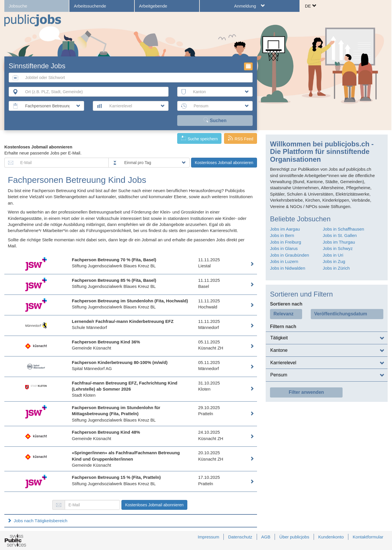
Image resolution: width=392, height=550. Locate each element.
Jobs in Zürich (336, 268)
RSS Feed (241, 138)
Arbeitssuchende (90, 6)
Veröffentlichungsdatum (341, 314)
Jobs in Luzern (284, 261)
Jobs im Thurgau (339, 242)
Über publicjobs (294, 537)
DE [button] (311, 6)
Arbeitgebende (153, 6)
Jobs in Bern (282, 235)
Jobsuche (18, 6)
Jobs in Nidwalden (288, 268)
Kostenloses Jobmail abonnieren (224, 163)
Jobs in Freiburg (286, 242)
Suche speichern (199, 138)
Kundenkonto (331, 537)
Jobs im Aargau (285, 229)
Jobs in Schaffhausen (344, 229)
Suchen (215, 120)
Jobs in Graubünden (290, 255)
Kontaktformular (368, 537)
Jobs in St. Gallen (340, 235)
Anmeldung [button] (250, 6)
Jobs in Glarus (284, 248)
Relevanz (283, 314)
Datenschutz (240, 537)
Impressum (208, 537)
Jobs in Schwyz (338, 248)
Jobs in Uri (333, 255)
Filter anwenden (306, 392)
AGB (266, 537)
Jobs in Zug (334, 261)
